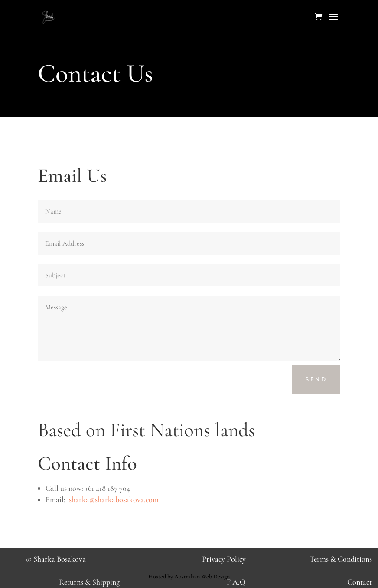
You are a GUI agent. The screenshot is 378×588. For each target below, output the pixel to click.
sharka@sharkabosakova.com (114, 499)
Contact (360, 582)
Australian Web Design (202, 577)
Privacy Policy (224, 559)
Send (316, 379)
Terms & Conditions (341, 559)
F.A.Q (236, 582)
